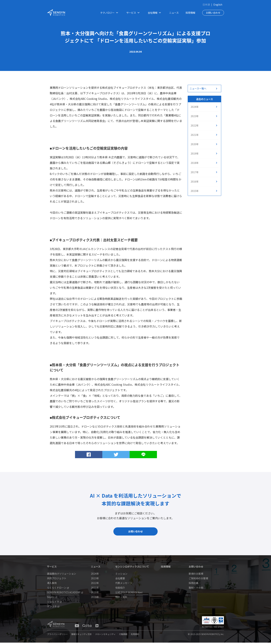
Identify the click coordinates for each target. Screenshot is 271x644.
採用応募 (194, 584)
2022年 (195, 125)
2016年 (195, 182)
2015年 (195, 191)
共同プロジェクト (57, 580)
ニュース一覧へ (198, 88)
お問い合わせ (213, 13)
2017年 (195, 172)
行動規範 (123, 635)
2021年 (195, 135)
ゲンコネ (53, 608)
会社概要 (120, 580)
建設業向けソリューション (62, 575)
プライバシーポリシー (57, 635)
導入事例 (52, 584)
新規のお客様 (196, 575)
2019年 (195, 153)
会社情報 (155, 13)
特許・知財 (121, 598)
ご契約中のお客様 (198, 580)
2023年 (195, 116)
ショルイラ (54, 603)
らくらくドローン (58, 589)
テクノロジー (110, 13)
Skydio (52, 598)
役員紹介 (120, 589)
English (218, 4)
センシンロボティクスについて (132, 568)
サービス (134, 13)
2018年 (195, 163)
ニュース (174, 13)
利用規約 (135, 635)
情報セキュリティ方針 (81, 635)
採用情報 (190, 13)
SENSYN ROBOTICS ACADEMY (65, 594)
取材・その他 (196, 589)
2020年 (195, 144)
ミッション (121, 575)
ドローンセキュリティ (105, 635)
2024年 (195, 107)
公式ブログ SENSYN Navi (129, 594)
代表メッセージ (124, 584)
